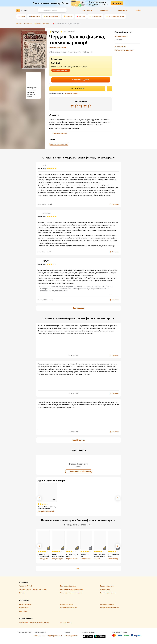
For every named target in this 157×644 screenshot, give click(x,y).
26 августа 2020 (74, 355)
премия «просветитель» (59, 144)
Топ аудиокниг (97, 16)
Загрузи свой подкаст (116, 16)
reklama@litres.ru (71, 636)
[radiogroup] (81, 106)
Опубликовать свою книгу (124, 50)
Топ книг (82, 16)
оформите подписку (72, 93)
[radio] (72, 106)
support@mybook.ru (55, 636)
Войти (138, 10)
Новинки (69, 16)
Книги (23, 16)
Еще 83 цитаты (79, 440)
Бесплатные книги (53, 16)
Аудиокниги (35, 16)
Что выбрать (87, 10)
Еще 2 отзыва (79, 308)
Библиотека (105, 10)
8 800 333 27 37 (40, 636)
